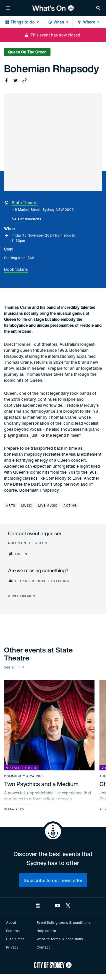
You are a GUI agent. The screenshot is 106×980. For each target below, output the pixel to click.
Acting (70, 505)
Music (27, 505)
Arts (11, 505)
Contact (43, 947)
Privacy (12, 947)
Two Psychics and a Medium (41, 784)
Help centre (46, 931)
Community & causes (24, 776)
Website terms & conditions (60, 939)
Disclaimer (15, 939)
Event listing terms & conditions (63, 922)
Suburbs (13, 931)
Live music (48, 505)
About (11, 922)
